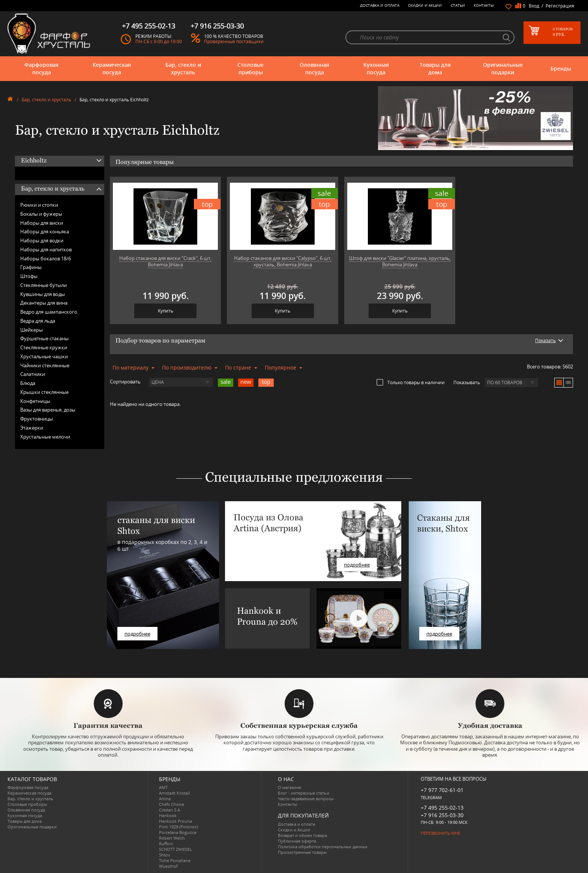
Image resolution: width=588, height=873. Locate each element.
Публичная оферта (297, 841)
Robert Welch (172, 838)
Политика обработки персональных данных (323, 847)
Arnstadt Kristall (174, 793)
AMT (163, 787)
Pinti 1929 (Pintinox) (178, 827)
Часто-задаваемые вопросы (306, 799)
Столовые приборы (250, 68)
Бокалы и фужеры (41, 214)
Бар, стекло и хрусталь (183, 68)
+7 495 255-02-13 (442, 808)
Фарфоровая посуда (41, 68)
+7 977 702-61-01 (442, 790)
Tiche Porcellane (175, 860)
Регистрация (560, 6)
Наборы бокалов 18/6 (46, 258)
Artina (165, 799)
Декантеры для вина (44, 303)
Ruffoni (166, 844)
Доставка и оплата (380, 5)
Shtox (165, 855)
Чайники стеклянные (45, 365)
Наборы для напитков (46, 249)
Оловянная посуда (314, 68)
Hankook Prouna (175, 821)
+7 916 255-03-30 (442, 815)
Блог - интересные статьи (304, 793)
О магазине (289, 787)
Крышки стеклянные (44, 392)
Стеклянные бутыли (43, 285)
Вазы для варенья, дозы (48, 410)
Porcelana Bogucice (178, 832)
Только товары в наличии (411, 382)
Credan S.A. (170, 810)
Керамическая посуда (112, 68)
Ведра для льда (38, 321)
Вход (534, 6)
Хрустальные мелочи (45, 437)
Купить (166, 311)
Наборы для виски (42, 223)
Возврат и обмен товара (302, 835)
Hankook (168, 815)
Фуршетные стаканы (44, 338)
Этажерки (32, 428)
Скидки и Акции (425, 5)
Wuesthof (168, 866)
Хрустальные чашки (44, 356)
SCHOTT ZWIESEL (175, 849)
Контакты (484, 5)
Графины (31, 267)
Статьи (458, 5)
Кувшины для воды (43, 294)
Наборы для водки (42, 240)
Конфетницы (35, 401)
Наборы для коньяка (45, 231)
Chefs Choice (172, 804)
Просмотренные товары (302, 852)
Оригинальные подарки (503, 68)
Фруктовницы (37, 419)
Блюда (28, 383)
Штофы (29, 276)
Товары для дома (435, 68)
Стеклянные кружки (44, 347)
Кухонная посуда (376, 68)
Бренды (561, 68)
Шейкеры (31, 330)
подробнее (137, 634)
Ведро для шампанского (49, 312)
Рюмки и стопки (39, 205)
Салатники (33, 374)
